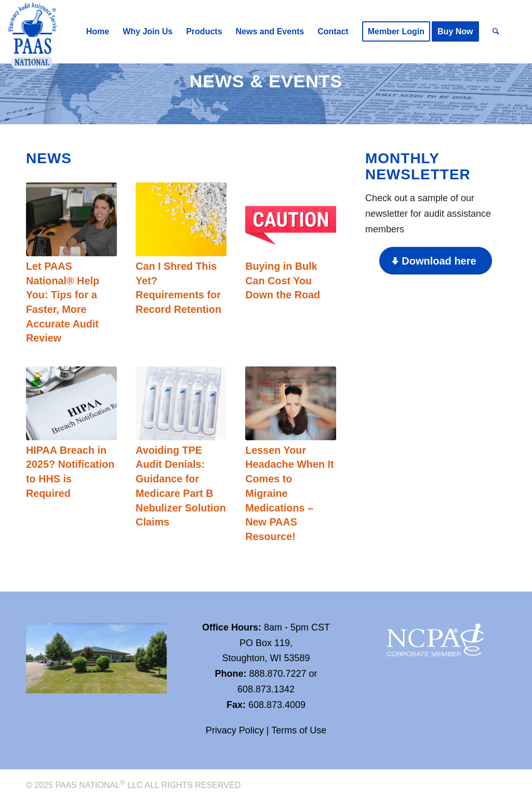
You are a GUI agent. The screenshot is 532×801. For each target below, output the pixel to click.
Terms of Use (299, 730)
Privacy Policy (235, 730)
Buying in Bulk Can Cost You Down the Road (283, 280)
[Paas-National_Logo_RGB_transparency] (32, 37)
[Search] (496, 32)
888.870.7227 (277, 674)
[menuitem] (98, 32)
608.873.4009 (277, 705)
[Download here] (435, 261)
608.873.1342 (266, 689)
